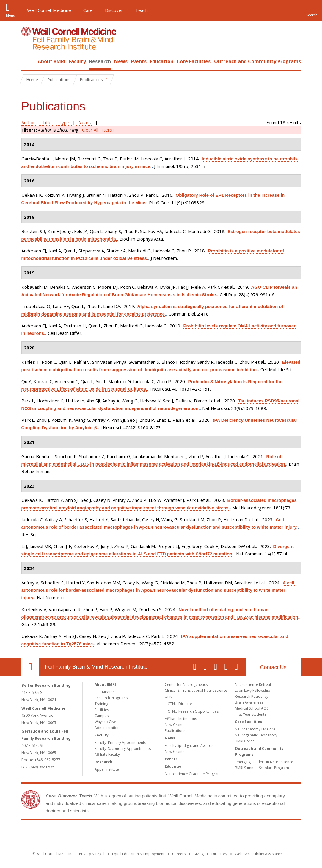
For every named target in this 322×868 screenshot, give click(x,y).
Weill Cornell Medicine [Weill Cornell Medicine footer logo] (117, 832)
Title (47, 122)
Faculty (77, 61)
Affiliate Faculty (107, 754)
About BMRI (52, 61)
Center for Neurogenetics (186, 684)
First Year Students (250, 714)
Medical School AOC (252, 708)
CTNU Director (180, 704)
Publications (175, 731)
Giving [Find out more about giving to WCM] (198, 854)
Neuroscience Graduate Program (193, 774)
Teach (142, 10)
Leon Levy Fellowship (253, 690)
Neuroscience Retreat (253, 684)
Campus (102, 716)
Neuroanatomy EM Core (255, 729)
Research (100, 61)
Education (162, 61)
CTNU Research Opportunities (193, 711)
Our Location (30, 667)
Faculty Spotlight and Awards (189, 746)
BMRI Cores (245, 741)
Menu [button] (11, 15)
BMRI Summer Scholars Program (262, 768)
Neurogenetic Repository (256, 735)
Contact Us (273, 667)
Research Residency (252, 696)
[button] (312, 10)
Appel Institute (107, 769)
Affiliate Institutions (181, 719)
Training (101, 704)
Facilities (102, 710)
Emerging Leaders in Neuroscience (264, 762)
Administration (107, 728)
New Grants (175, 725)
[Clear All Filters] (97, 130)
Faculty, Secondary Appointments (123, 748)
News (121, 61)
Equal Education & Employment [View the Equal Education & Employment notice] (138, 854)
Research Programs (111, 698)
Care (88, 10)
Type (64, 122)
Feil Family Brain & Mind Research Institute (96, 667)
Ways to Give (105, 722)
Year (84, 122)
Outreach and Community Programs (257, 61)
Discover (114, 10)
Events (139, 61)
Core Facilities (194, 61)
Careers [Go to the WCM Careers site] (179, 854)
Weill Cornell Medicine (49, 10)
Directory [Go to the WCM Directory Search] (219, 854)
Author (28, 122)
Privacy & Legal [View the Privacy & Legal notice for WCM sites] (92, 854)
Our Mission (105, 692)
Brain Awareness (249, 702)
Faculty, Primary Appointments (120, 743)
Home (28, 61)
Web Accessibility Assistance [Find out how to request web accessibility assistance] (259, 854)
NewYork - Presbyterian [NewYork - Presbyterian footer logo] (211, 832)
